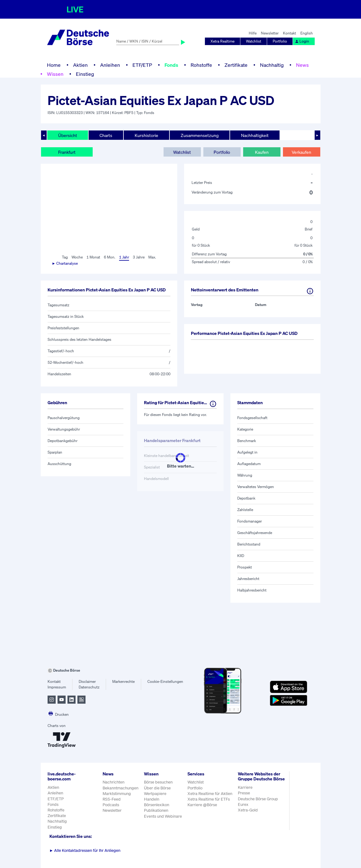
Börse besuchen (158, 782)
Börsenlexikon (157, 805)
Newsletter (270, 33)
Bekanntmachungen (120, 788)
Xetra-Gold (248, 810)
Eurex (243, 804)
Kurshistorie (146, 135)
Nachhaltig (272, 65)
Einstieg (85, 74)
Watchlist (254, 41)
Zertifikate (236, 65)
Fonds (171, 65)
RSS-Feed (112, 799)
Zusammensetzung (200, 135)
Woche (77, 257)
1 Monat (93, 257)
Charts (106, 135)
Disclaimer (87, 681)
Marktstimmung (117, 794)
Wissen (55, 74)
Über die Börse (157, 788)
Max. (152, 257)
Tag (65, 257)
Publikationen (156, 810)
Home (54, 65)
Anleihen (110, 65)
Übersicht (68, 135)
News (302, 65)
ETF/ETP (142, 65)
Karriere (245, 787)
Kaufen (262, 152)
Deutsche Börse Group (258, 799)
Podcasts (111, 805)
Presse (244, 793)
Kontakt (289, 33)
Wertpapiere (155, 794)
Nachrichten (113, 782)
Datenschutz (89, 687)
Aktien (80, 65)
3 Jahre (139, 257)
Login (302, 41)
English (307, 33)
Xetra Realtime (222, 41)
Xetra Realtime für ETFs (209, 799)
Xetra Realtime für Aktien (210, 794)
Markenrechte (123, 681)
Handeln (152, 799)
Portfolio (280, 41)
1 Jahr (124, 257)
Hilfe (253, 33)
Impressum (57, 687)
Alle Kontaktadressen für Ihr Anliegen (85, 850)
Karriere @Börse (202, 805)
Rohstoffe (201, 65)
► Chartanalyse (65, 263)
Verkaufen (301, 152)
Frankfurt (67, 152)
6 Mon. (110, 257)
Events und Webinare (163, 816)
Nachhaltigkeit (255, 135)
